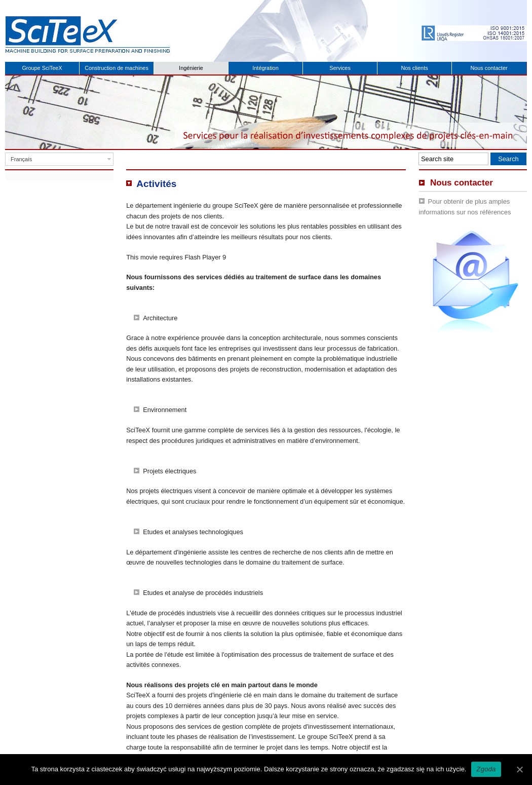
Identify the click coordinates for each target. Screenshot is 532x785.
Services (340, 68)
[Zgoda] (519, 769)
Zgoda (486, 769)
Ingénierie (191, 68)
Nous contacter (489, 68)
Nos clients (414, 68)
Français (21, 159)
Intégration (265, 68)
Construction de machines (117, 68)
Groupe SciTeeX (42, 68)
